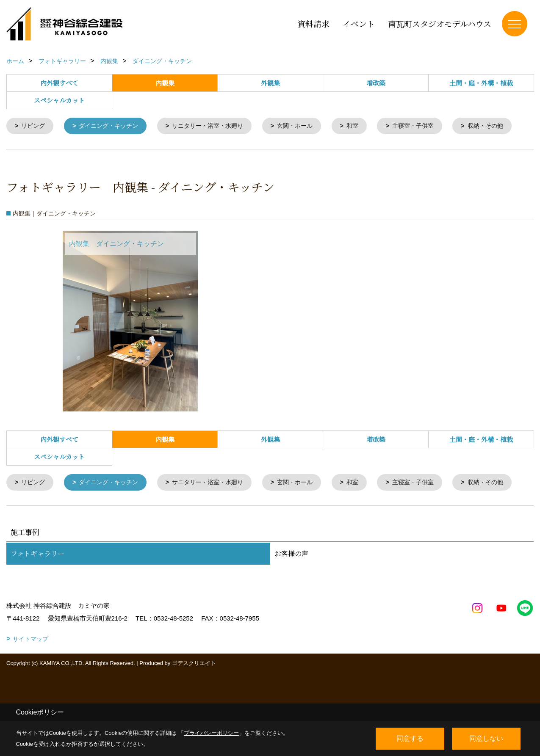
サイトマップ (30, 688)
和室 (368, 126)
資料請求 (313, 23)
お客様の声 (291, 603)
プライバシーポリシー (211, 733)
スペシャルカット (59, 100)
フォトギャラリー (37, 603)
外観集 (270, 83)
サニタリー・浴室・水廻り (217, 126)
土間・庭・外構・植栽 (481, 83)
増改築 (376, 83)
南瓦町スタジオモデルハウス (440, 23)
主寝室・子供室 (431, 126)
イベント (359, 23)
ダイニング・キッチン (113, 126)
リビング (35, 126)
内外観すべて (59, 83)
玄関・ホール (309, 126)
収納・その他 (41, 150)
